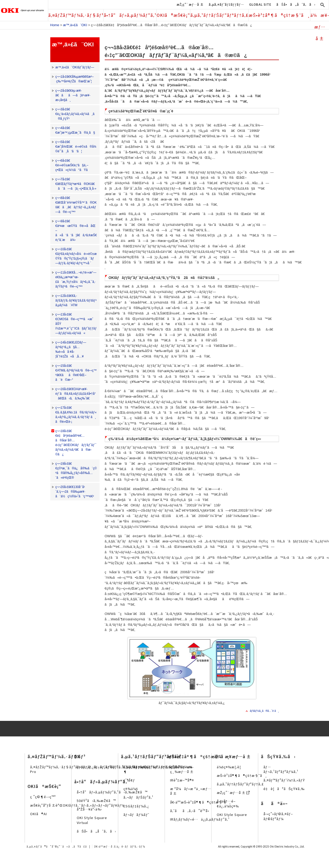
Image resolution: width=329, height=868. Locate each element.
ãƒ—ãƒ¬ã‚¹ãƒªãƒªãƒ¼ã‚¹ (281, 769)
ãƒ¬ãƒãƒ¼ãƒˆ (136, 815)
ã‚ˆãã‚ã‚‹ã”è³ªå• (191, 811)
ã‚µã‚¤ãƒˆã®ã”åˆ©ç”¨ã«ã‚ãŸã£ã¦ (58, 846)
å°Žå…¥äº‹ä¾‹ (90, 809)
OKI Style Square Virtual (92, 820)
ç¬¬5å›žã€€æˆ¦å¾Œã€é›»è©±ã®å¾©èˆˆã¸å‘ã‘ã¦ (76, 147)
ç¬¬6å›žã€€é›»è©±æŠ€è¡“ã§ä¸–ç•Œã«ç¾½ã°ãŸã (74, 165)
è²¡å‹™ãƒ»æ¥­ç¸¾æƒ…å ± (182, 769)
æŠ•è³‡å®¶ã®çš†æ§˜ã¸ (279, 15)
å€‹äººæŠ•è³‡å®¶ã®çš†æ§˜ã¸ (201, 802)
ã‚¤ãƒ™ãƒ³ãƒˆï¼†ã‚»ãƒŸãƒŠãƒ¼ (291, 780)
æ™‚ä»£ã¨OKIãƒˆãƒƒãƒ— (75, 67)
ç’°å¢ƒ (129, 780)
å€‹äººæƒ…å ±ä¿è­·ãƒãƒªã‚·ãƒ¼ (120, 846)
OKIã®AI (38, 814)
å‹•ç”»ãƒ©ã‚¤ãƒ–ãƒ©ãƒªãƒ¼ (278, 816)
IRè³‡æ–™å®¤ (182, 780)
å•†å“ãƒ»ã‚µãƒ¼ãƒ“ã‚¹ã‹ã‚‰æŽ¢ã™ (112, 792)
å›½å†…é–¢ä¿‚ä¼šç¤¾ (228, 803)
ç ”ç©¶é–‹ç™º (43, 797)
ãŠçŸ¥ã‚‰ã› (278, 756)
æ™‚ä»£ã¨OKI (75, 25)
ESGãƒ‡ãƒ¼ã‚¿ (136, 806)
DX (77, 756)
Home (55, 25)
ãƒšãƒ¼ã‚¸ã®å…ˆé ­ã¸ (264, 711)
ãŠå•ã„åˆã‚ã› (296, 4)
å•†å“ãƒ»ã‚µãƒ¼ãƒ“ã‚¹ (130, 15)
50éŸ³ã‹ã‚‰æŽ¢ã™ (96, 801)
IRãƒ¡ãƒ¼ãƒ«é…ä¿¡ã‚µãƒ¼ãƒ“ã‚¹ (200, 819)
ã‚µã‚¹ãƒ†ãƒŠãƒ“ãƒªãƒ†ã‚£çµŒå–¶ (153, 769)
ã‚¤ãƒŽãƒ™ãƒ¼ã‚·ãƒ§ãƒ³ (76, 15)
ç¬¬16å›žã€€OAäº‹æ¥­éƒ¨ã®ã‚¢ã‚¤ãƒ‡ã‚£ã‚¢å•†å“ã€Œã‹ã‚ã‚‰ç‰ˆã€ (76, 394)
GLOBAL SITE (260, 4)
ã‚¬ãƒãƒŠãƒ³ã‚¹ (138, 797)
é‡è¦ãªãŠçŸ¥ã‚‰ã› (287, 789)
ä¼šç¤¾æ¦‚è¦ (230, 767)
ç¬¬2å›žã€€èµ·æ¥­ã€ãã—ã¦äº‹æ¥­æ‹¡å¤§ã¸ (73, 95)
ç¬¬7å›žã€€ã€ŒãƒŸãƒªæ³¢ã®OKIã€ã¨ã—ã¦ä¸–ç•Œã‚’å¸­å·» (76, 184)
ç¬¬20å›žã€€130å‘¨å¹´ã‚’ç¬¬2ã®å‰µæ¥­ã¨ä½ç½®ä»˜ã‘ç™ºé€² (75, 492)
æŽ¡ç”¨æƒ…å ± (190, 4)
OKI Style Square (232, 815)
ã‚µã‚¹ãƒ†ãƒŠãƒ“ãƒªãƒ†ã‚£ (219, 15)
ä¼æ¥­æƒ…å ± (320, 16)
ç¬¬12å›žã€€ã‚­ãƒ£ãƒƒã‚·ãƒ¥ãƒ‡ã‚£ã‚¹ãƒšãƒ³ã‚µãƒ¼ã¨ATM (76, 300)
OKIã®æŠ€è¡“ (173, 15)
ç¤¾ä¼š (131, 789)
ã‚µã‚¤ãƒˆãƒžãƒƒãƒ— (226, 4)
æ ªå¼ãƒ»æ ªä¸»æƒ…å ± (191, 791)
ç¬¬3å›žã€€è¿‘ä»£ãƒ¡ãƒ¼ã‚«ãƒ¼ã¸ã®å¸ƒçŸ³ (75, 114)
